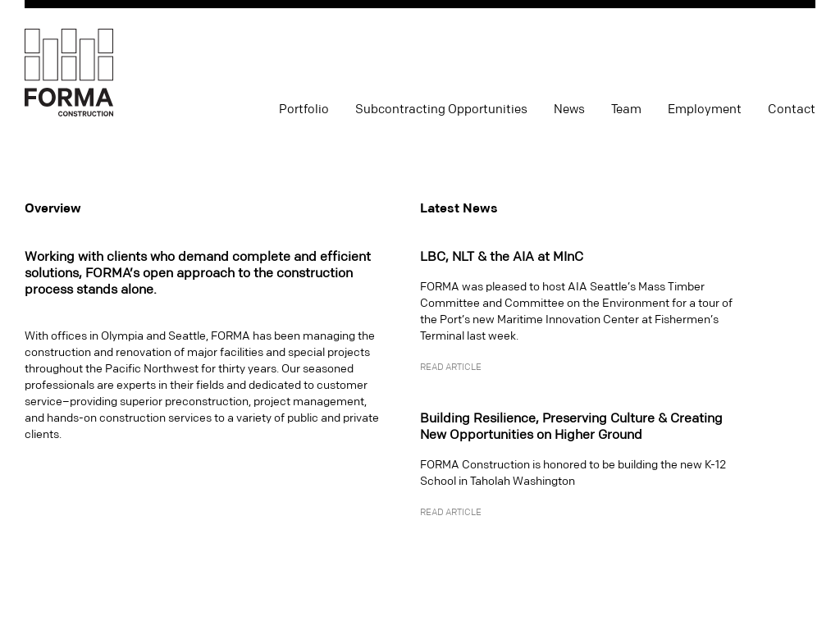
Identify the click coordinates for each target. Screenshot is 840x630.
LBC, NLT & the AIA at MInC (502, 257)
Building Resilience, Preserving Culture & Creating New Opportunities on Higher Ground (571, 427)
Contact (792, 110)
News (569, 110)
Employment (705, 110)
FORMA (69, 73)
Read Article (451, 367)
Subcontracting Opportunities (441, 110)
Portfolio (304, 110)
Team (626, 110)
